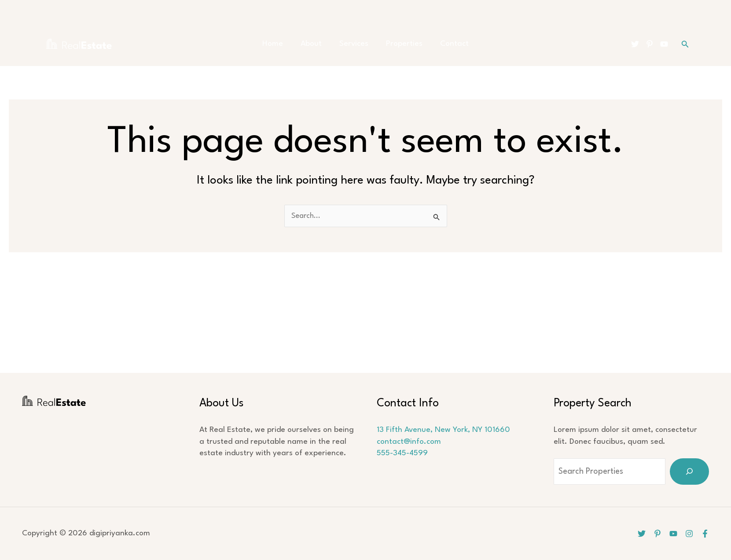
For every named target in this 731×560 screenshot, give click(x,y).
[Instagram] (688, 534)
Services (354, 44)
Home (281, 44)
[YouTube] (664, 44)
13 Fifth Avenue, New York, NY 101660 (443, 430)
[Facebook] (705, 534)
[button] (685, 44)
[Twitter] (635, 44)
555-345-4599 (402, 453)
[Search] (689, 472)
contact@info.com (409, 442)
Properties (400, 44)
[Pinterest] (650, 44)
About (316, 44)
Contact (446, 44)
